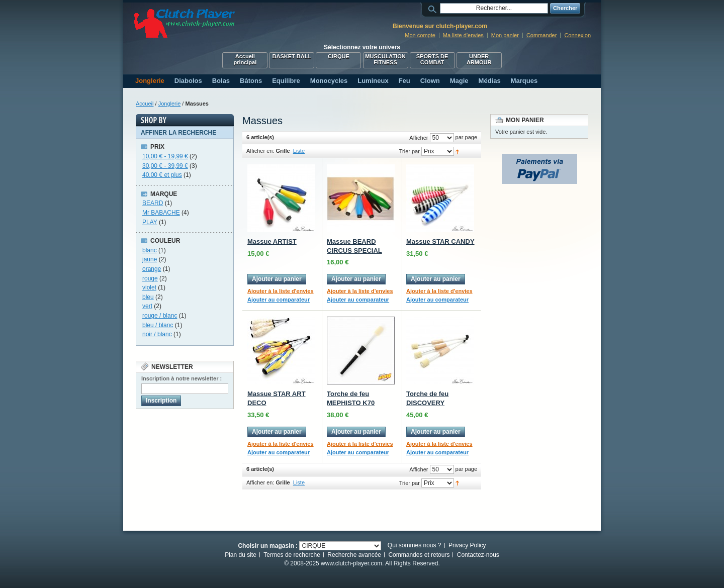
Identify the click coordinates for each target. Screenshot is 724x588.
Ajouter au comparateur (279, 300)
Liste (299, 151)
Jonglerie (170, 104)
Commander (542, 35)
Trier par (410, 151)
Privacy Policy (467, 545)
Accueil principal (245, 59)
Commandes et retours (419, 555)
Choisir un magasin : (268, 545)
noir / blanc (157, 334)
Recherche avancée (354, 555)
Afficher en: (260, 151)
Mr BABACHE (161, 213)
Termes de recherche (292, 555)
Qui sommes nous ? (415, 545)
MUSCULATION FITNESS (385, 59)
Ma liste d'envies (463, 35)
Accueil (145, 104)
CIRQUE (339, 56)
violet (149, 287)
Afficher (419, 138)
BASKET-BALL (292, 56)
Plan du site (241, 555)
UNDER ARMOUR (479, 59)
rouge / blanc (160, 316)
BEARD (153, 203)
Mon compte (420, 35)
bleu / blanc (158, 325)
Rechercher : (434, 8)
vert (147, 306)
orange (152, 269)
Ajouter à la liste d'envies (281, 291)
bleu (148, 297)
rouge (150, 278)
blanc (150, 250)
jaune (150, 259)
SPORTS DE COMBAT (432, 59)
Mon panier (505, 35)
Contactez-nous (478, 555)
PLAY (150, 222)
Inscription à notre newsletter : (182, 378)
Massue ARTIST (272, 241)
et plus (162, 175)
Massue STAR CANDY (440, 241)
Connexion (577, 35)
